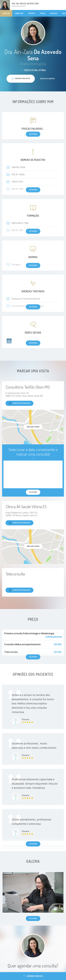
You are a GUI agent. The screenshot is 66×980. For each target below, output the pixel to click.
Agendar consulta (33, 976)
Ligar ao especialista (19, 403)
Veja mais (33, 844)
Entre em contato (47, 79)
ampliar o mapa (33, 427)
